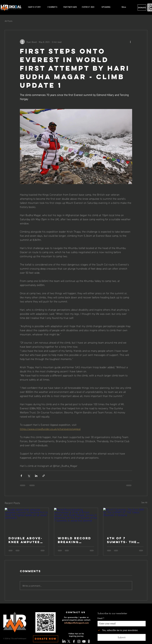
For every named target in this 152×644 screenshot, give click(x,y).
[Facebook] (74, 641)
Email (101, 618)
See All (144, 502)
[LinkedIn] (64, 641)
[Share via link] (44, 476)
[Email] (121, 624)
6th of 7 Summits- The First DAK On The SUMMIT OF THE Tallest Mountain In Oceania (123, 540)
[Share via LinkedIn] (36, 476)
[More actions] (130, 42)
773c (12, 639)
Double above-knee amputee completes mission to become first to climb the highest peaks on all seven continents (25, 540)
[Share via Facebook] (21, 476)
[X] (69, 641)
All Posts (9, 21)
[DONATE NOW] (46, 639)
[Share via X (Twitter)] (29, 476)
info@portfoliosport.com (76, 623)
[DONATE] (142, 7)
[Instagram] (79, 641)
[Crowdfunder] (89, 641)
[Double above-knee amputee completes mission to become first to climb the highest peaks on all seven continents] (27, 520)
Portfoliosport (22, 639)
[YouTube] (84, 641)
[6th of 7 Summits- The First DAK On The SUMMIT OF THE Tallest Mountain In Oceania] (125, 520)
